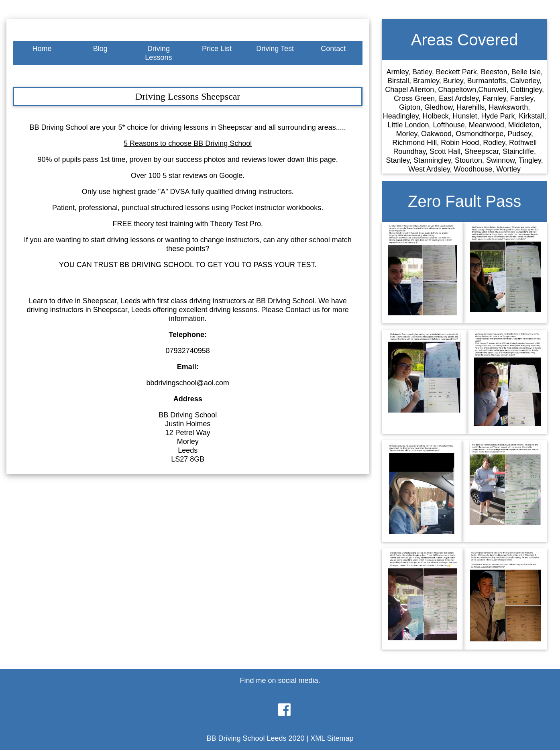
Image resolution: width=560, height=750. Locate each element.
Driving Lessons (158, 53)
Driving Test (275, 49)
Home (42, 49)
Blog (100, 49)
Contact (333, 49)
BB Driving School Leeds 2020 (255, 738)
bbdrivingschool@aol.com (187, 383)
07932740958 (188, 351)
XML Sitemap (332, 738)
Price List (217, 49)
